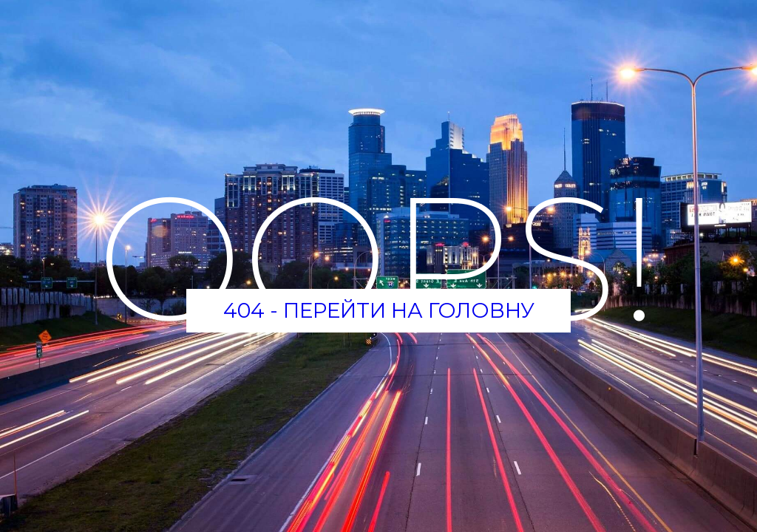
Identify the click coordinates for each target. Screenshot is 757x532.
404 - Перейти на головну (379, 310)
